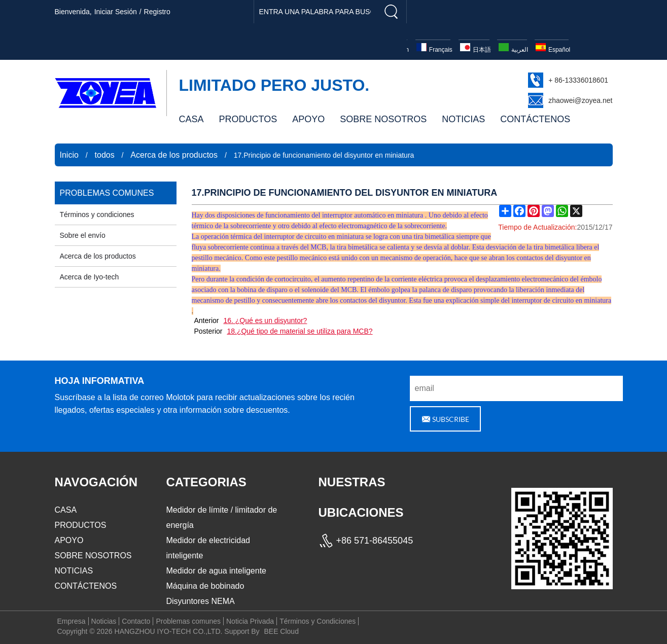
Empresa (72, 621)
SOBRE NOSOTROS (383, 119)
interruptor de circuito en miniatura (314, 237)
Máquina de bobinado (205, 586)
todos (105, 155)
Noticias (104, 621)
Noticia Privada (250, 621)
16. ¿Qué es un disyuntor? (265, 320)
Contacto (136, 621)
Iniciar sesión (116, 12)
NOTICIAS (463, 119)
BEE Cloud (281, 631)
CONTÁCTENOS (535, 119)
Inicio (69, 155)
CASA (191, 119)
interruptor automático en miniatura (373, 215)
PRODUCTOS (248, 119)
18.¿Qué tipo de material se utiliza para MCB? (300, 331)
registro (157, 12)
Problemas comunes (188, 621)
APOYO (308, 119)
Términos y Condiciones (318, 621)
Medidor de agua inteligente (216, 571)
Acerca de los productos (174, 155)
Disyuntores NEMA (201, 601)
